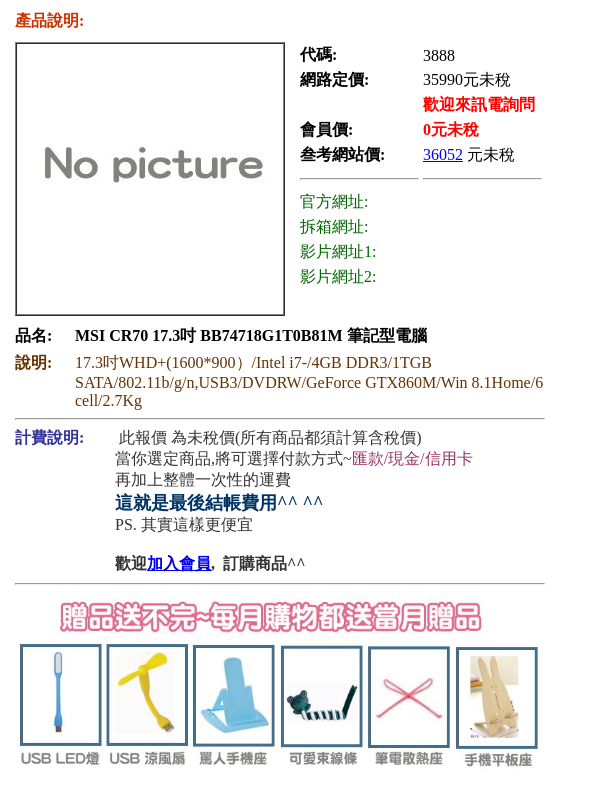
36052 (443, 154)
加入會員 (179, 563)
